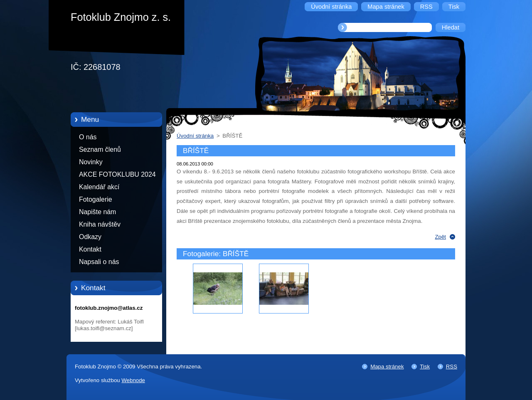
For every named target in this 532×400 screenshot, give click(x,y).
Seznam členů (100, 149)
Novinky (91, 162)
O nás (88, 137)
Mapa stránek (387, 367)
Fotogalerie (96, 199)
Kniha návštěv (100, 224)
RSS (452, 367)
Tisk (425, 367)
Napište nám (97, 212)
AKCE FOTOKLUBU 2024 (117, 174)
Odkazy (90, 237)
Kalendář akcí (99, 187)
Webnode (133, 380)
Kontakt (90, 249)
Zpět (440, 237)
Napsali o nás (99, 262)
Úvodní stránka (195, 136)
